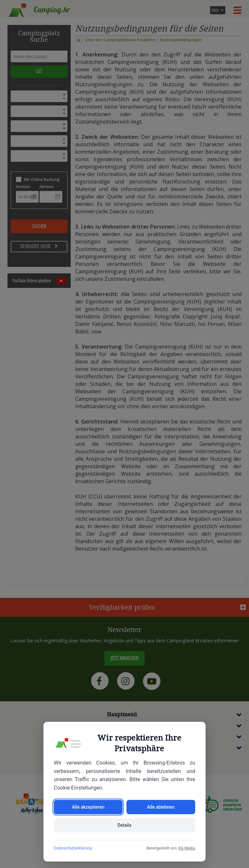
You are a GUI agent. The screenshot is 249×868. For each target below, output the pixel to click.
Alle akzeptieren (88, 807)
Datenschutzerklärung (73, 848)
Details (124, 825)
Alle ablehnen (161, 807)
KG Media (187, 848)
